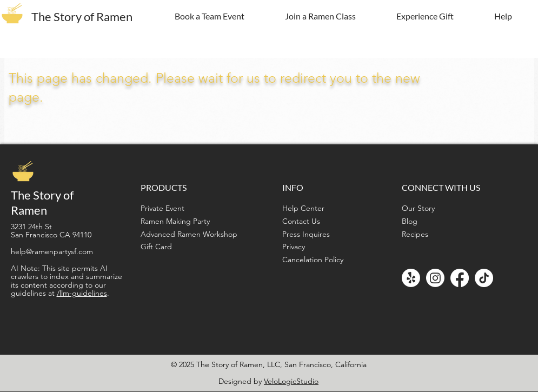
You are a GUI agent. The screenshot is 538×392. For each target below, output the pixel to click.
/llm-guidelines (82, 293)
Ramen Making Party (175, 221)
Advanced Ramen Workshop (189, 234)
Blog (410, 221)
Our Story (418, 208)
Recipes (415, 234)
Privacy (294, 247)
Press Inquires (306, 234)
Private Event (162, 208)
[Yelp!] (411, 278)
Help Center (303, 208)
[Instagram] (435, 278)
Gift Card (156, 247)
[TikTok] (484, 278)
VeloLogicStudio (291, 381)
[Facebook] (460, 278)
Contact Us (301, 221)
